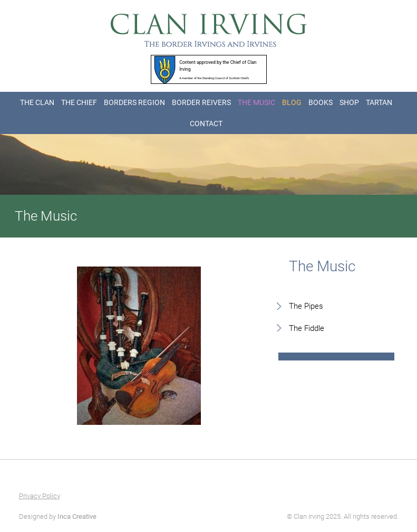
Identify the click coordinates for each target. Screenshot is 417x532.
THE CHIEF (79, 102)
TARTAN (379, 102)
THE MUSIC (256, 102)
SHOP (349, 102)
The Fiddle (307, 328)
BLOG (292, 102)
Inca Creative (77, 516)
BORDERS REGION (134, 102)
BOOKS (321, 102)
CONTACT (206, 123)
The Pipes (306, 306)
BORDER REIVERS (201, 102)
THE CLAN (37, 102)
